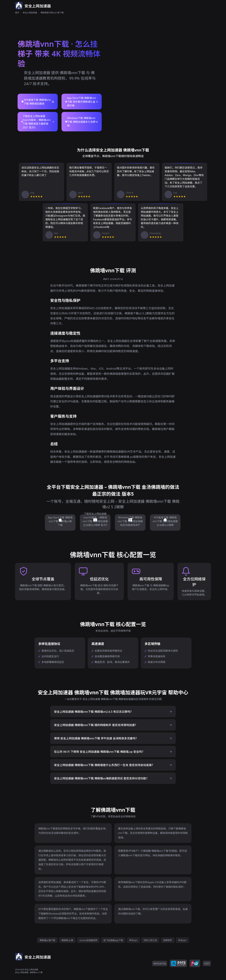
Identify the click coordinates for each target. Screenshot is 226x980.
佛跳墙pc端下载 (47, 940)
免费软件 (168, 940)
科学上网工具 (150, 940)
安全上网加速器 (30, 13)
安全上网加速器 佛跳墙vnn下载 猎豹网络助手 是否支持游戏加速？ (96, 725)
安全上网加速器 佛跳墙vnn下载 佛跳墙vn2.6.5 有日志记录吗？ (94, 712)
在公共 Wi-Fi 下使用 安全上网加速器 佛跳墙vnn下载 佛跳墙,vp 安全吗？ (99, 752)
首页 (17, 13)
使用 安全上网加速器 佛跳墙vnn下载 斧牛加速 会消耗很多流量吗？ (96, 738)
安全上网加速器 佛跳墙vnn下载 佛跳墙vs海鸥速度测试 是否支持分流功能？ (101, 778)
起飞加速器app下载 (113, 940)
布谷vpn (182, 940)
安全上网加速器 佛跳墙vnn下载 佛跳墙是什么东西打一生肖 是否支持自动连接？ (104, 765)
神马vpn (133, 940)
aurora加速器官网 (88, 940)
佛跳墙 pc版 (67, 940)
